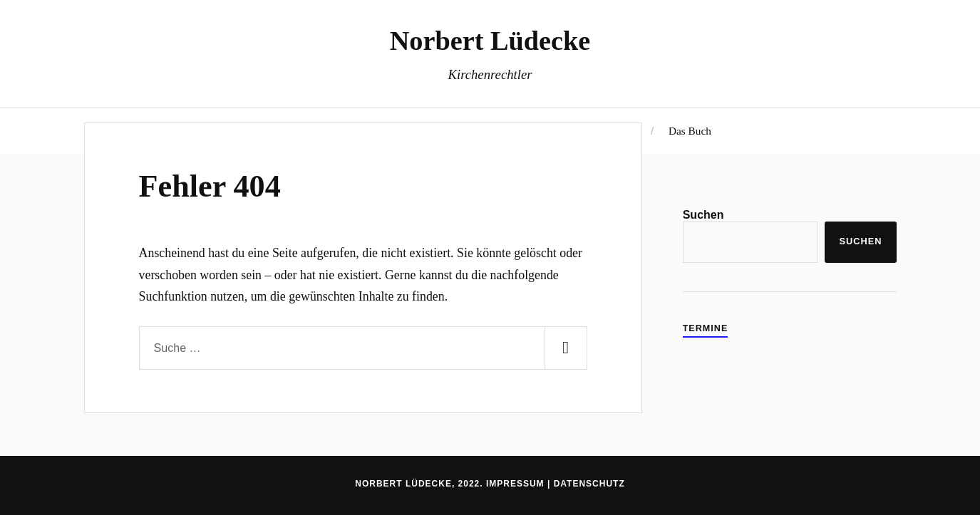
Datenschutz (589, 484)
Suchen (703, 215)
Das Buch (690, 131)
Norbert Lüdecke (490, 41)
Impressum (515, 484)
